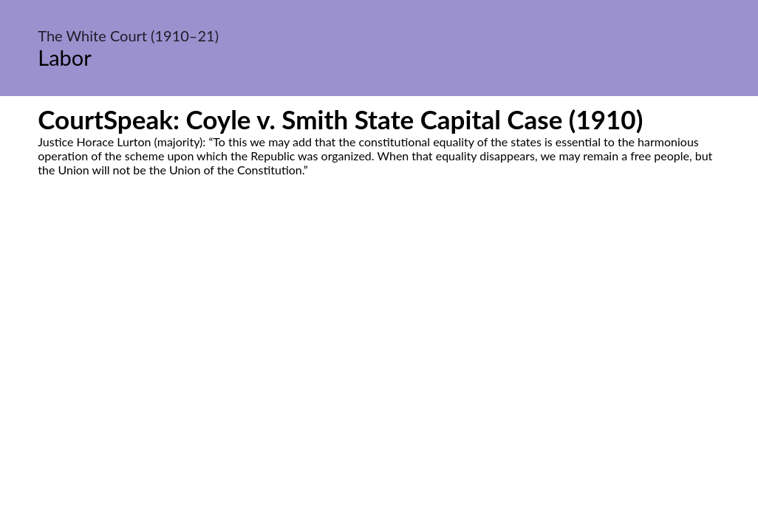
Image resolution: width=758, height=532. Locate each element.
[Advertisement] (379, 316)
